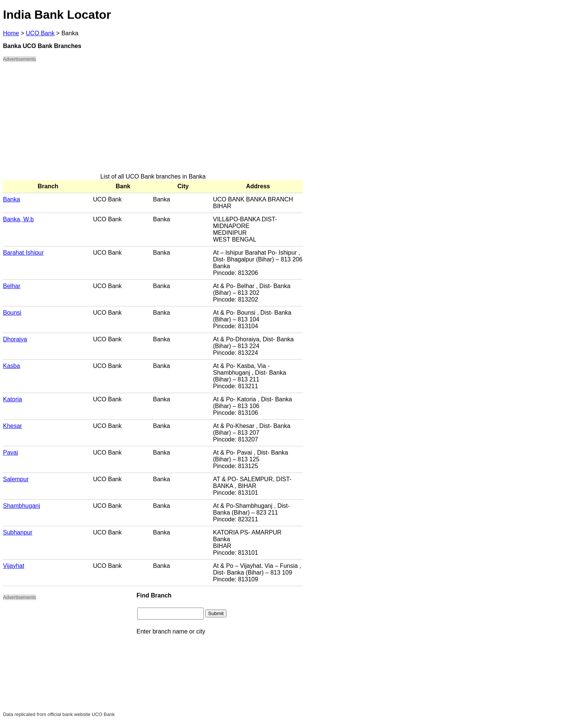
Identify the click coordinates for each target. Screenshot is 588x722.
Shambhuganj (22, 506)
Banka (11, 199)
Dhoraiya (15, 339)
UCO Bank (40, 33)
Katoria (13, 399)
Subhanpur (18, 532)
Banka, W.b (18, 219)
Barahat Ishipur (23, 253)
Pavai (10, 453)
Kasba (11, 366)
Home (11, 33)
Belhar (12, 286)
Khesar (13, 426)
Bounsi (12, 313)
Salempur (16, 479)
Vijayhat (14, 566)
